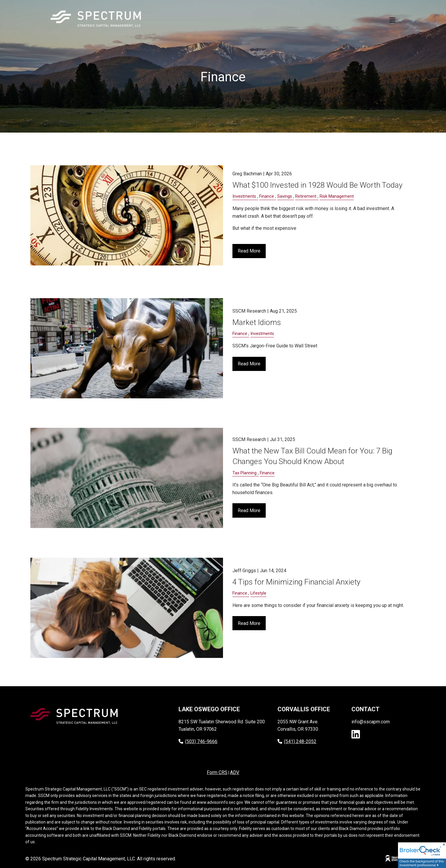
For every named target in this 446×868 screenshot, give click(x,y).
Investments (244, 196)
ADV (235, 772)
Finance (267, 196)
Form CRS (217, 772)
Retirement (306, 196)
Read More (249, 251)
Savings (285, 196)
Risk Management (337, 196)
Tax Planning (245, 473)
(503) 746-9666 (198, 741)
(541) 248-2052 (297, 741)
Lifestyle (258, 593)
